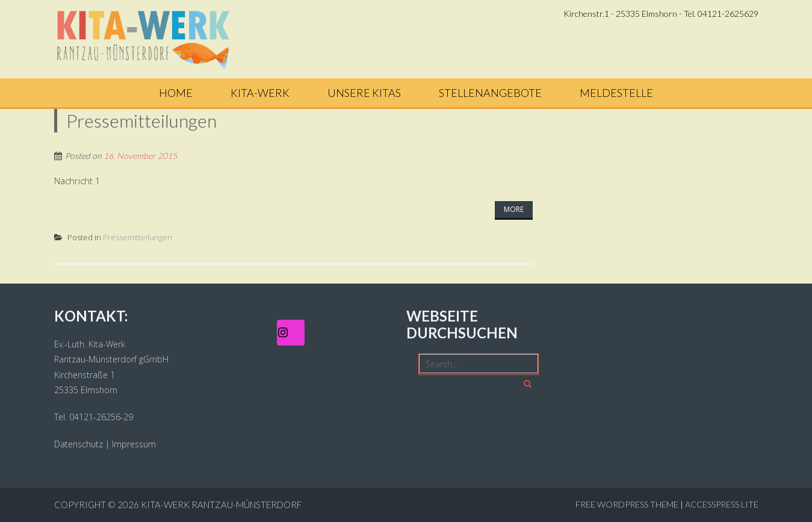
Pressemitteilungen (138, 237)
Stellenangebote (490, 93)
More (514, 209)
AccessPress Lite (722, 504)
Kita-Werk (260, 93)
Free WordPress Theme (627, 504)
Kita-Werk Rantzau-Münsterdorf (221, 505)
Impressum (134, 444)
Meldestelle (616, 93)
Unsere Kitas (364, 93)
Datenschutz (79, 444)
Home (176, 93)
